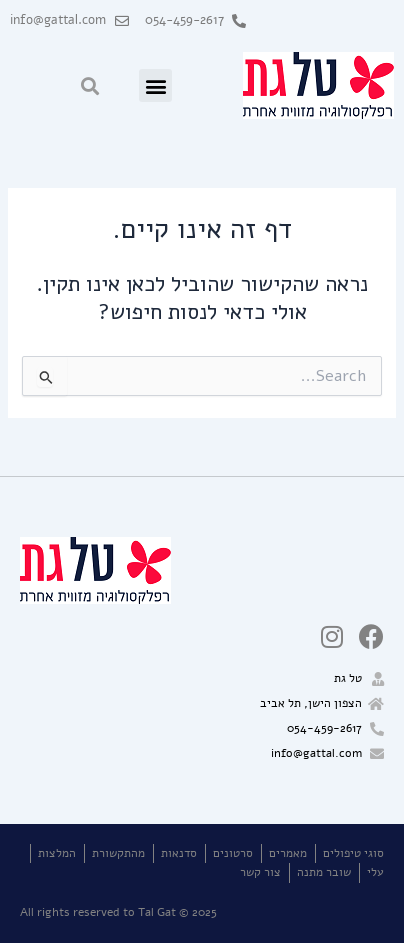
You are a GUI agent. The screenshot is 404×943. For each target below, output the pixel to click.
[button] (155, 85)
